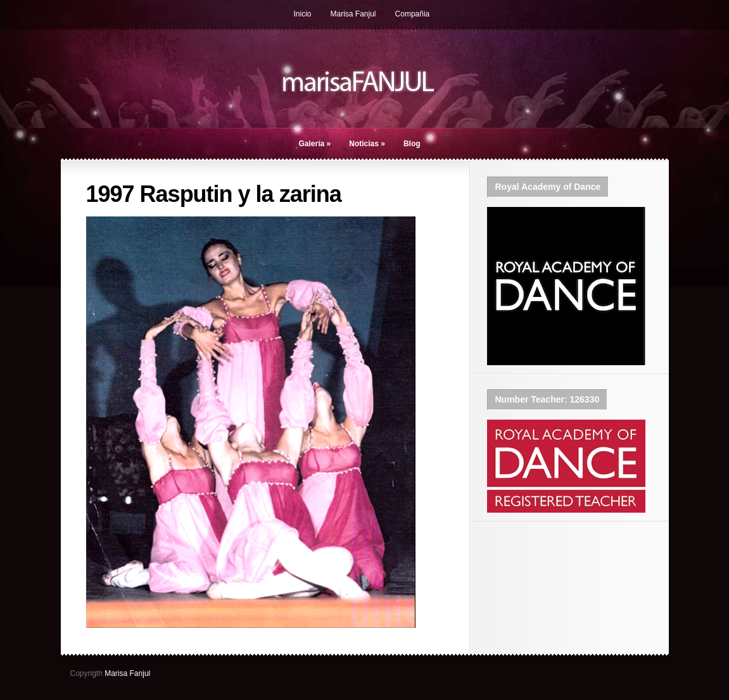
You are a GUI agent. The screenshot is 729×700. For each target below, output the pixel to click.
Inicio (303, 14)
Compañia (413, 14)
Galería (315, 144)
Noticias (367, 144)
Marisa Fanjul (353, 14)
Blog (412, 144)
